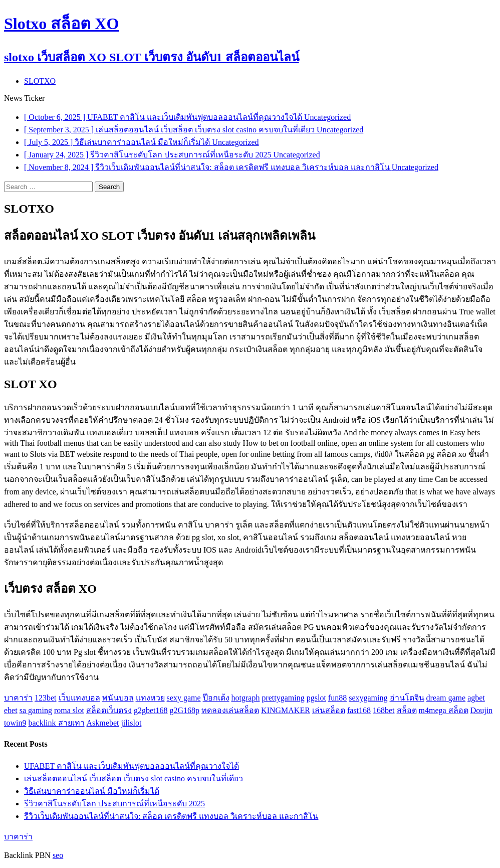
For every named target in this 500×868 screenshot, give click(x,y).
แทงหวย (150, 698)
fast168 (359, 710)
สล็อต (407, 710)
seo (58, 855)
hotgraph (246, 698)
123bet (46, 698)
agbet (476, 698)
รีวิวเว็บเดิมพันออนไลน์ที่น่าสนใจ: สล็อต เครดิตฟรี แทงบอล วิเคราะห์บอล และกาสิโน (171, 816)
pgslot (316, 698)
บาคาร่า (18, 698)
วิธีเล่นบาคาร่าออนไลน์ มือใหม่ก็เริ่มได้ (92, 791)
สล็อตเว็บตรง (109, 710)
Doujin (481, 710)
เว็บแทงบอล (79, 698)
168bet (384, 710)
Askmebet (103, 723)
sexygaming (368, 698)
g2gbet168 (151, 710)
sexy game (184, 698)
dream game (446, 698)
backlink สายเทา (56, 723)
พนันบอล (118, 698)
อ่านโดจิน (407, 698)
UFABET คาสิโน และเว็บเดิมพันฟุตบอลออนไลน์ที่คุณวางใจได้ (132, 766)
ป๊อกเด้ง (216, 698)
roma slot (69, 710)
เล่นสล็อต (329, 710)
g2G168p (185, 710)
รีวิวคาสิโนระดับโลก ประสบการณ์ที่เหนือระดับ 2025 (114, 804)
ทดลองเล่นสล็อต (230, 710)
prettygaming (283, 698)
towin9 (15, 723)
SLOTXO (40, 81)
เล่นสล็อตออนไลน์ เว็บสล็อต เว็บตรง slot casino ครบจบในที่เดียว (134, 778)
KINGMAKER (286, 710)
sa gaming (36, 710)
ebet (11, 710)
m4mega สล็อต (444, 710)
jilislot (131, 723)
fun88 (337, 698)
